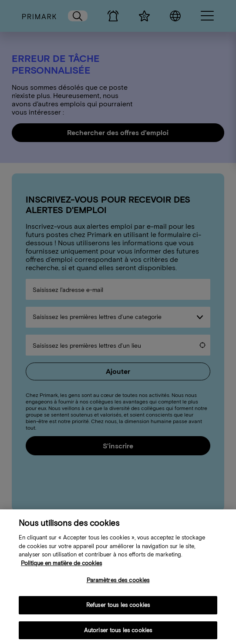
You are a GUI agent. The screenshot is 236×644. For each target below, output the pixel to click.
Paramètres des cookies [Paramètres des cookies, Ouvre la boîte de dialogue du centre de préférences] (118, 585)
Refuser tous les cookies (118, 610)
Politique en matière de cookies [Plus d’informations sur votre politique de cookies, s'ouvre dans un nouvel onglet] (61, 568)
